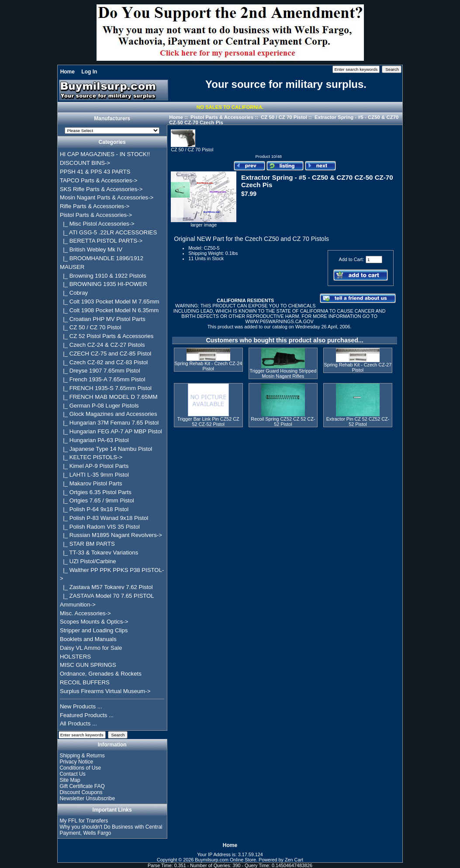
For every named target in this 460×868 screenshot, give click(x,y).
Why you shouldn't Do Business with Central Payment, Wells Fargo (111, 830)
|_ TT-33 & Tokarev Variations (99, 553)
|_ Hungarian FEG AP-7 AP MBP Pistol (111, 431)
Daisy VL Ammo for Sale (91, 648)
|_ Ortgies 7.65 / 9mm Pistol (97, 500)
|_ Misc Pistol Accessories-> (97, 224)
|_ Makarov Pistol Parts (91, 483)
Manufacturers (112, 119)
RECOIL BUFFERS (85, 682)
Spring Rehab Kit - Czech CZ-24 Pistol (208, 366)
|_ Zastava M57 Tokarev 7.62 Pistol (106, 587)
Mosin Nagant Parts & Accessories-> (107, 197)
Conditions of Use (80, 768)
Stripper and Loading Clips (94, 630)
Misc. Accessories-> (85, 613)
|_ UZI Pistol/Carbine (88, 561)
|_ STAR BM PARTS (87, 544)
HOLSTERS (75, 657)
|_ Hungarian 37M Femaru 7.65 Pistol (109, 423)
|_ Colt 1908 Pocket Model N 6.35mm (109, 310)
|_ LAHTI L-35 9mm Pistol (94, 475)
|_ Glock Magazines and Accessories (109, 414)
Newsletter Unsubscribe (87, 798)
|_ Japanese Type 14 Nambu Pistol (106, 449)
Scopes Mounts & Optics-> (94, 622)
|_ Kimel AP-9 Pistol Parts (94, 466)
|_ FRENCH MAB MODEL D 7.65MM (109, 397)
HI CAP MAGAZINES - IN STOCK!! (105, 154)
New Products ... (81, 706)
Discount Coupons (81, 792)
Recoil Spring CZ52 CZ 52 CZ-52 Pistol (283, 422)
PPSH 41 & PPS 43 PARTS (95, 172)
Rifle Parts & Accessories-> (95, 206)
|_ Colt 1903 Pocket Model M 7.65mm (110, 302)
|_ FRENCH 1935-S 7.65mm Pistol (106, 388)
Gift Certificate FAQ (82, 786)
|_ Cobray (74, 293)
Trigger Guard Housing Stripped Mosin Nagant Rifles (283, 373)
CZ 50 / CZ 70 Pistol (284, 117)
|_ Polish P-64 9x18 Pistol (94, 509)
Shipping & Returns (82, 756)
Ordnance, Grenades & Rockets (101, 674)
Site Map (70, 780)
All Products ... (78, 723)
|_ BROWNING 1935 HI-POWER (104, 284)
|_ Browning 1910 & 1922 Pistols (103, 276)
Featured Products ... (87, 715)
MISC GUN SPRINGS (88, 665)
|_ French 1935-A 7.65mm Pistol (102, 379)
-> (96, 215)
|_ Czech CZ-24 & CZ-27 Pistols (102, 345)
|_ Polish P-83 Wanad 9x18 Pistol (104, 518)
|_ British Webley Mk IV (91, 249)
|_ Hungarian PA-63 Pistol (94, 440)
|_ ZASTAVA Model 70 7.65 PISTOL (107, 596)
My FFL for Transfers (84, 821)
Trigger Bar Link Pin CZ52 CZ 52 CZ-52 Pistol (208, 422)
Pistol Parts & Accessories (222, 117)
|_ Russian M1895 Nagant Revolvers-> (111, 535)
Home (67, 72)
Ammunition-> (78, 605)
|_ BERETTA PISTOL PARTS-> (101, 241)
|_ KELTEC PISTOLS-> (91, 457)
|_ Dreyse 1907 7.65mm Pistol (100, 371)
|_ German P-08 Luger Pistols (99, 406)
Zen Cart (294, 860)
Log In (89, 72)
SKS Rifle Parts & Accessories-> (101, 189)
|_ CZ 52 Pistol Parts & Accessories (107, 336)
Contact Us (72, 774)
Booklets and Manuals (88, 639)
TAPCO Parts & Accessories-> (99, 180)
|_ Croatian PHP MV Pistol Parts (103, 319)
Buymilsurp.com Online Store (225, 860)
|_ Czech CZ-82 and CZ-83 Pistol (104, 362)
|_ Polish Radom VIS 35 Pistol (100, 527)
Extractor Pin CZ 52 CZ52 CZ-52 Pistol (358, 422)
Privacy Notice (76, 762)
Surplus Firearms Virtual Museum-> (105, 691)
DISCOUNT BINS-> (85, 163)
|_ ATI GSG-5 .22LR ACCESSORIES (108, 232)
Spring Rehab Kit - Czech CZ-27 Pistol (358, 367)
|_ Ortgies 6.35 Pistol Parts (96, 492)
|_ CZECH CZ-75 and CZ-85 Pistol (105, 354)
